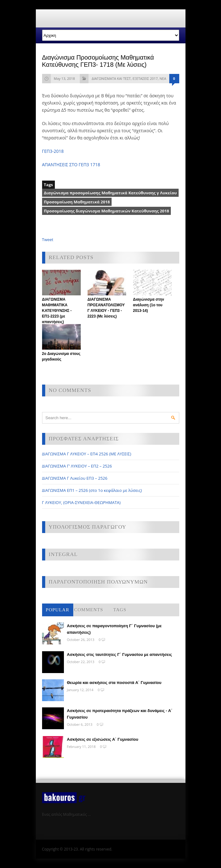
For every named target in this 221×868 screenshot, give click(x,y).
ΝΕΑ (163, 78)
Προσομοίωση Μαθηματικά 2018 (77, 202)
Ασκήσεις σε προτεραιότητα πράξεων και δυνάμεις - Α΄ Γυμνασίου (120, 714)
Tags (120, 610)
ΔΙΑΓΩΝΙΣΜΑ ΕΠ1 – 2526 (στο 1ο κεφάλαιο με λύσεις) (92, 490)
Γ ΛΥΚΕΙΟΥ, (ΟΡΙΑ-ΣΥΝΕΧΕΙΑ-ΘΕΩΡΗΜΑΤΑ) (81, 502)
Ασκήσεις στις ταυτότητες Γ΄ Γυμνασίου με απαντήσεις (120, 655)
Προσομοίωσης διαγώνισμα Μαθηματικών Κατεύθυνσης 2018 (107, 211)
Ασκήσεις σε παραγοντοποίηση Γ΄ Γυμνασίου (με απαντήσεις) (114, 629)
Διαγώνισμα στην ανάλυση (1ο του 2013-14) (149, 305)
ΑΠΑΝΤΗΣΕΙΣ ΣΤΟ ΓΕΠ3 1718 (71, 165)
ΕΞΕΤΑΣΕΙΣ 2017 (145, 78)
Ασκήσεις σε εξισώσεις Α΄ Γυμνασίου (103, 739)
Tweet (48, 240)
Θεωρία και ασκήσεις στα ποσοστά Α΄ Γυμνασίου (114, 683)
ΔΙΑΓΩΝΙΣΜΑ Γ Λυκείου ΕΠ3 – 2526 (75, 478)
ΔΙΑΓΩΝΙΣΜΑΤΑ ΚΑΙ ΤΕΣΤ (111, 78)
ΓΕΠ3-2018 (53, 151)
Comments (89, 610)
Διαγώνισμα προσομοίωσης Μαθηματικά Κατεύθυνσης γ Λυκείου (110, 193)
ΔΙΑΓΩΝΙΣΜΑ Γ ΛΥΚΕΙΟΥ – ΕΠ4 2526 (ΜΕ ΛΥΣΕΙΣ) (87, 454)
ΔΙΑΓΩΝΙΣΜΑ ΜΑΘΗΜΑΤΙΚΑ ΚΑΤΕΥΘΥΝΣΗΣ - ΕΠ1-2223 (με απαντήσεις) (57, 311)
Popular (58, 610)
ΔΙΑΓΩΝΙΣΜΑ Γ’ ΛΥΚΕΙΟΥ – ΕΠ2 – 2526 (77, 466)
